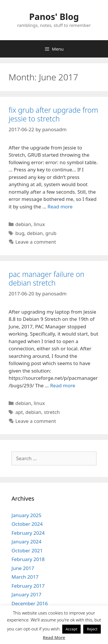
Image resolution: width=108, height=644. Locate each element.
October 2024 (27, 524)
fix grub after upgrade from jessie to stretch (53, 114)
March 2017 (25, 577)
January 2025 (26, 515)
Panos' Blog (54, 17)
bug (20, 233)
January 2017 (26, 594)
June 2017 (23, 568)
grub (51, 233)
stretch (52, 412)
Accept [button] (72, 629)
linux (39, 224)
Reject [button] (92, 629)
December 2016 (30, 603)
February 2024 (28, 533)
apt (19, 412)
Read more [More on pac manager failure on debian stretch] (63, 385)
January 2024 (26, 542)
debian (23, 224)
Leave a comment (36, 242)
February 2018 (28, 559)
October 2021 (27, 550)
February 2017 (28, 586)
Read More (54, 637)
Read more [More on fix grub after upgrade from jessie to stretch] (60, 207)
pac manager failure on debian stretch (47, 278)
